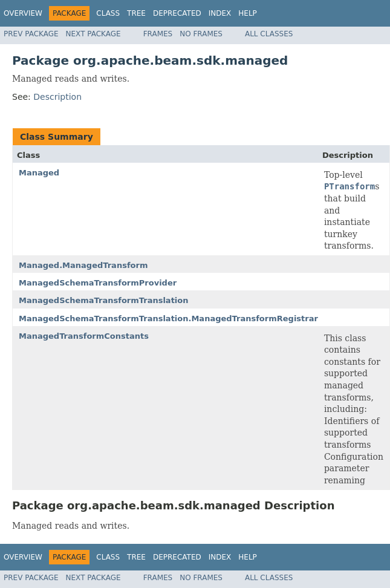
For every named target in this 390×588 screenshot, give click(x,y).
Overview (23, 13)
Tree (136, 13)
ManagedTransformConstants (84, 336)
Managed (39, 173)
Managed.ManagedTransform (83, 265)
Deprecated (177, 13)
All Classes (269, 34)
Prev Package (31, 34)
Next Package (93, 34)
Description (57, 97)
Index (220, 13)
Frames (158, 34)
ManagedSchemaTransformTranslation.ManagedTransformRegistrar (168, 318)
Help (248, 13)
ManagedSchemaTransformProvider (98, 283)
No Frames (201, 34)
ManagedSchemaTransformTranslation (103, 300)
